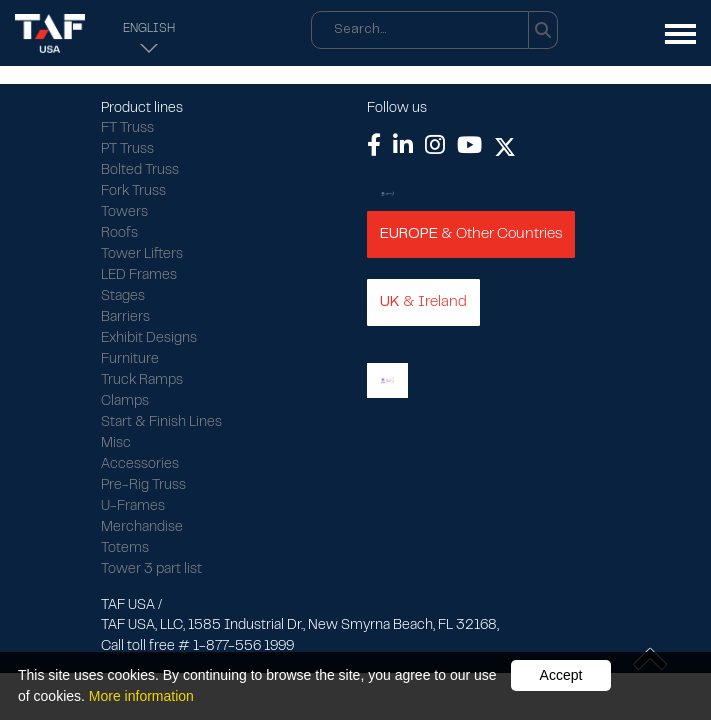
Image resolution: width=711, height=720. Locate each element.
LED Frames (139, 276)
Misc (116, 444)
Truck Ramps (142, 381)
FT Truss (127, 129)
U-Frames (133, 507)
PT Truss (127, 150)
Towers (124, 213)
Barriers (125, 318)
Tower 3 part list (151, 570)
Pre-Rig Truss (143, 486)
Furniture (130, 360)
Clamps (125, 402)
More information (141, 696)
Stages (123, 297)
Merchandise (142, 528)
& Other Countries (471, 234)
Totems (125, 549)
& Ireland (423, 302)
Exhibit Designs (149, 339)
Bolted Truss (140, 171)
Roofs (119, 234)
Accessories (140, 465)
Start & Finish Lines (161, 423)
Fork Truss (133, 192)
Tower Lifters (142, 255)
